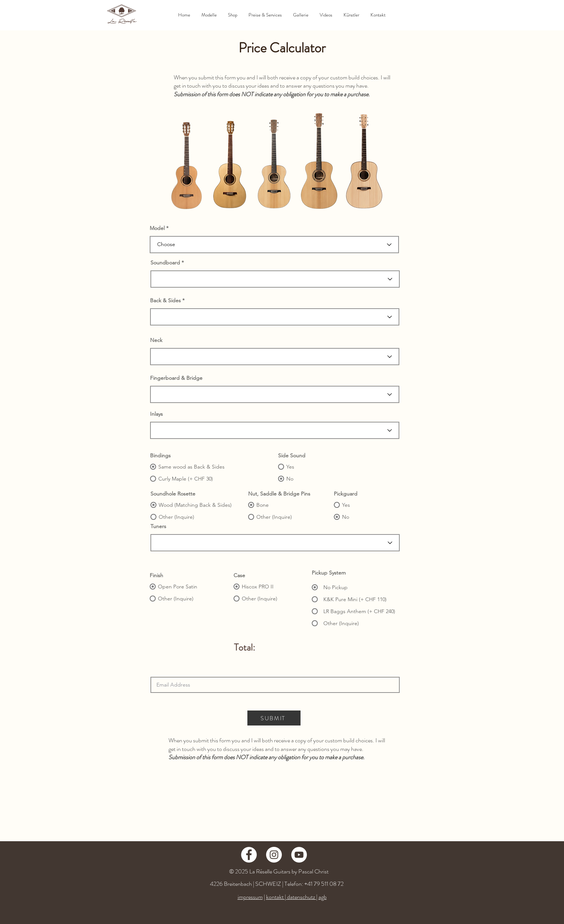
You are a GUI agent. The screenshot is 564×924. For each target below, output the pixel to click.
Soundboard (165, 263)
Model (157, 228)
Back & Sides (165, 300)
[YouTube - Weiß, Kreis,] (299, 855)
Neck (156, 340)
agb (323, 897)
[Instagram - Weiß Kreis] (274, 855)
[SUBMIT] (274, 718)
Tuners (158, 526)
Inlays (156, 414)
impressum (250, 897)
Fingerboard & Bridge (176, 378)
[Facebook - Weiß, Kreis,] (249, 855)
